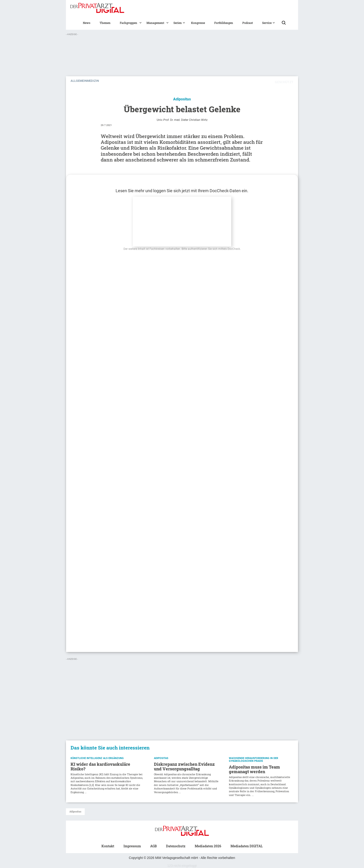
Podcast (248, 23)
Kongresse (198, 23)
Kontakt (108, 846)
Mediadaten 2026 (208, 846)
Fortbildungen (224, 23)
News (87, 23)
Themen (105, 23)
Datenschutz (176, 846)
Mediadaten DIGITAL (247, 846)
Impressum (132, 846)
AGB (153, 846)
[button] (128, 23)
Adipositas (75, 812)
